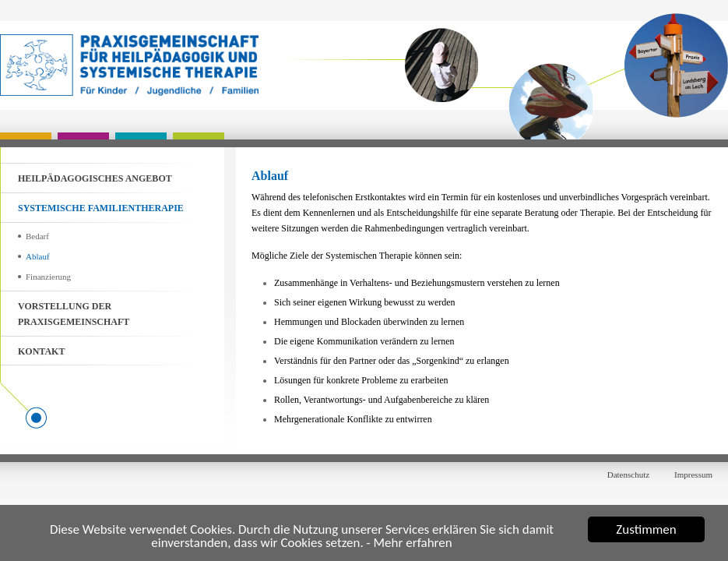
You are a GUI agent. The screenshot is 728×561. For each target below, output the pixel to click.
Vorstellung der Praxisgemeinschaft (74, 314)
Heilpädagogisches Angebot (95, 178)
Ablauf (38, 256)
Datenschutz (628, 475)
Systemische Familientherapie (101, 208)
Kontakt (41, 351)
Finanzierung (48, 277)
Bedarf (37, 236)
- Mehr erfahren (410, 543)
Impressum (693, 475)
